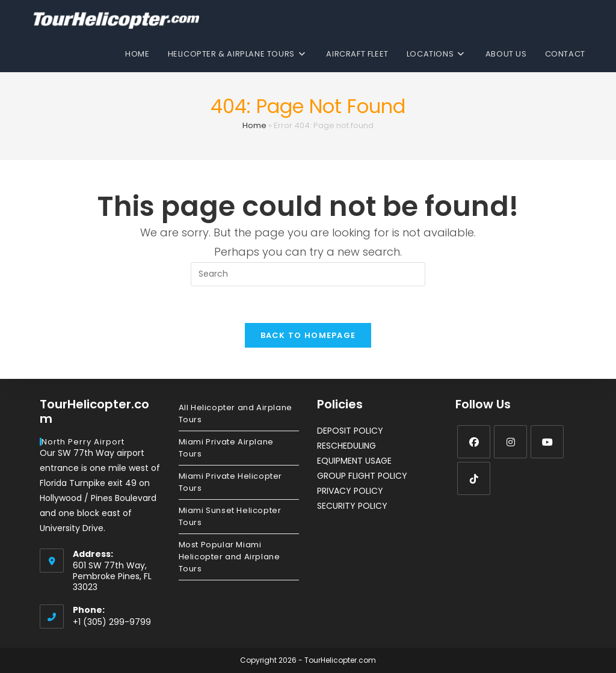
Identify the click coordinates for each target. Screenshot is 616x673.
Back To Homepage (308, 335)
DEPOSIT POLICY (350, 431)
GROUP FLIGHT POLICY (362, 476)
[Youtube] (547, 442)
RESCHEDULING (346, 446)
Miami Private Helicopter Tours (230, 482)
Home (254, 125)
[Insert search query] (308, 274)
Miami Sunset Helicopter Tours (230, 516)
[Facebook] (474, 442)
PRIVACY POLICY (350, 491)
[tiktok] (474, 478)
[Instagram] (510, 442)
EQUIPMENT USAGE (354, 461)
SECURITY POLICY (352, 506)
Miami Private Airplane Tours (226, 448)
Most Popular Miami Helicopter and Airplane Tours (229, 557)
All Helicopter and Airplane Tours (236, 413)
